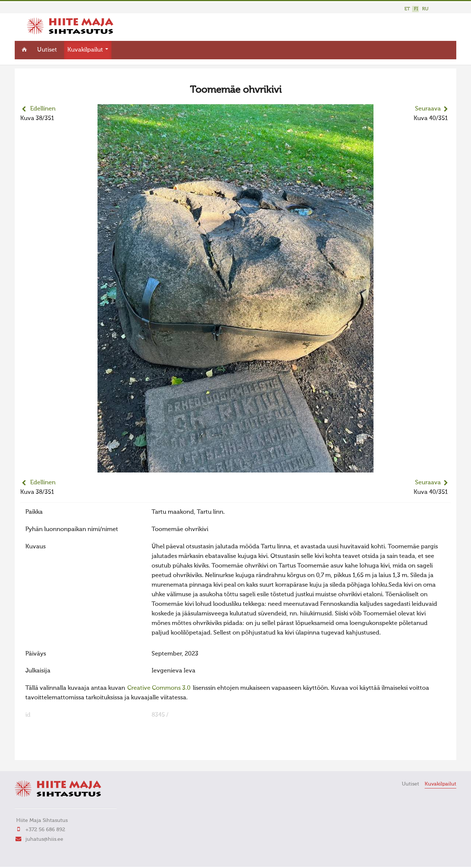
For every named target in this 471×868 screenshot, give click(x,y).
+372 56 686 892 (45, 830)
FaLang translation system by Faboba (46, 750)
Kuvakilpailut (88, 50)
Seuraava (428, 109)
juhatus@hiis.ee (44, 839)
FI (416, 9)
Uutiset (47, 50)
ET (407, 9)
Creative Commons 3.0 (159, 688)
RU (425, 9)
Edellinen (43, 109)
